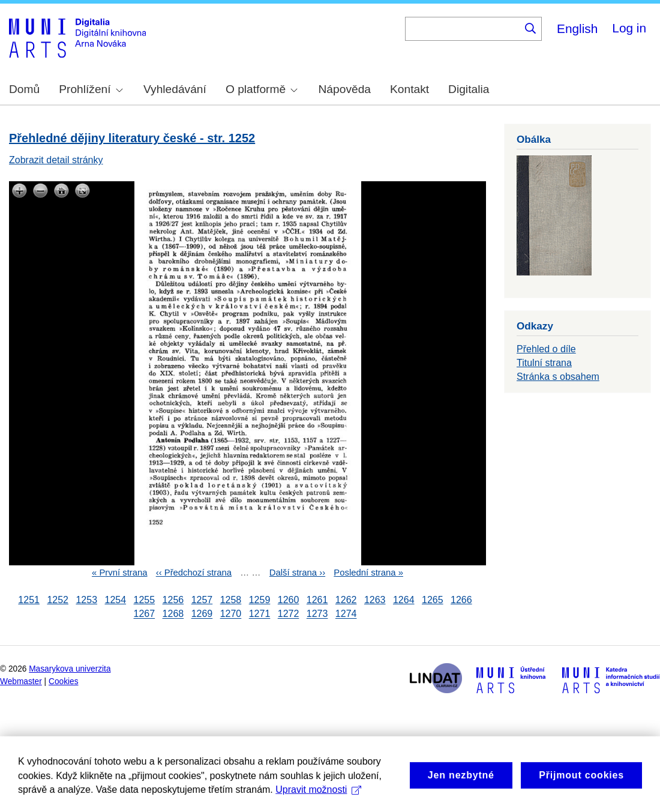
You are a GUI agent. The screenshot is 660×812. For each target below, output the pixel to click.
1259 (260, 600)
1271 (260, 614)
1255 (145, 600)
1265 (433, 600)
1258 (231, 600)
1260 (289, 600)
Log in (629, 28)
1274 (346, 614)
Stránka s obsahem (558, 377)
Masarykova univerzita (70, 669)
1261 (317, 600)
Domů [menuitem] (24, 89)
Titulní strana (544, 363)
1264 (404, 600)
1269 (202, 614)
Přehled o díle (546, 349)
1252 (58, 600)
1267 (145, 614)
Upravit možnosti (318, 801)
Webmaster (21, 681)
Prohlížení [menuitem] (91, 89)
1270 (231, 614)
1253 (86, 600)
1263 (375, 600)
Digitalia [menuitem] (469, 89)
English (577, 29)
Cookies (64, 681)
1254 (115, 600)
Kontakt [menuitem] (409, 89)
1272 (289, 614)
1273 (317, 614)
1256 (173, 600)
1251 (29, 600)
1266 (461, 600)
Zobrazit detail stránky (56, 160)
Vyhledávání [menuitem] (175, 89)
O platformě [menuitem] (262, 89)
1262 (346, 600)
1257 (202, 600)
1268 (173, 614)
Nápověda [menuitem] (345, 89)
